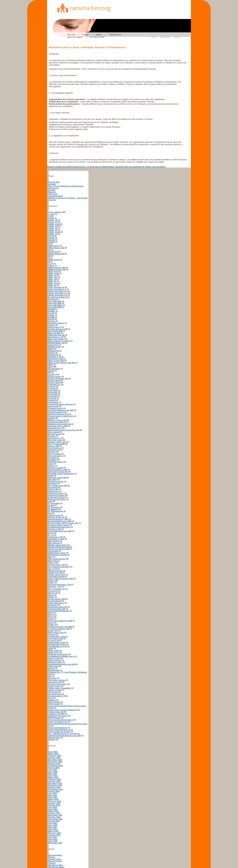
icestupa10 (53, 487)
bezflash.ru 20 (55, 357)
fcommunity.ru (55, 448)
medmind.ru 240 (56, 537)
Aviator (52, 325)
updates (52, 700)
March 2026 (54, 754)
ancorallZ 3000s (56, 305)
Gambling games (56, 462)
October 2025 (55, 764)
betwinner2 (54, 355)
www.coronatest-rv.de (58, 722)
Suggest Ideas (55, 859)
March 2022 (54, 831)
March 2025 (54, 778)
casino (52, 375)
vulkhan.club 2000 (57, 714)
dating (51, 418)
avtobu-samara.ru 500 (58, 329)
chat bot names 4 (56, 412)
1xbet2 (52, 238)
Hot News (53, 484)
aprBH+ (52, 311)
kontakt (177, 37)
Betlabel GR (54, 351)
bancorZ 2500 (55, 333)
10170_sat (53, 222)
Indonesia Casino (56, 493)
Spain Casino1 (55, 660)
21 (50, 250)
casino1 (52, 386)
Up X (51, 698)
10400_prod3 (54, 232)
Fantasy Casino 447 (57, 442)
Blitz (51, 365)
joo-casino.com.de (97, 37)
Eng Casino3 (54, 432)
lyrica (51, 533)
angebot (99, 35)
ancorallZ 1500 (55, 301)
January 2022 (55, 835)
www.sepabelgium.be (58, 728)
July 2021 (53, 837)
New (51, 557)
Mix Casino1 (54, 541)
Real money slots (56, 633)
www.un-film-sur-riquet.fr (60, 732)
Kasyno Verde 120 (57, 517)
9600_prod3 (54, 274)
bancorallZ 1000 (56, 331)
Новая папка (54, 738)
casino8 (52, 400)
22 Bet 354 (53, 252)
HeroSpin (53, 480)
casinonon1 (54, 406)
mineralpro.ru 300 (56, 539)
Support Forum (55, 861)
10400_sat (53, 234)
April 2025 (53, 776)
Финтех (52, 740)
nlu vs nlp (53, 569)
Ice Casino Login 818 (58, 486)
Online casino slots (57, 575)
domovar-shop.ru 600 (58, 426)
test (50, 676)
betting (52, 353)
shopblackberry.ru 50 (58, 646)
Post (51, 617)
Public (51, 625)
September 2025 (56, 766)
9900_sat (53, 281)
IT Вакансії (53, 509)
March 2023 (54, 811)
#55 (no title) (54, 182)
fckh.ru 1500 (54, 446)
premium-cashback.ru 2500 (60, 621)
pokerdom (53, 605)
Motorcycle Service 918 (59, 549)
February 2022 (55, 833)
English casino (55, 434)
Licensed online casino (59, 525)
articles (52, 321)
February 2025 (55, 780)
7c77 (51, 264)
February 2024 (55, 801)
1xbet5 (52, 242)
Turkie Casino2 (55, 690)
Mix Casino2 (54, 543)
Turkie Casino (55, 686)
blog (51, 367)
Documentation (55, 855)
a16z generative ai (57, 287)
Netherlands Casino (57, 553)
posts (51, 619)
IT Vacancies (54, 507)
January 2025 (55, 781)
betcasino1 (53, 345)
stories (52, 668)
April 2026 (53, 752)
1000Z (51, 218)
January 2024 (55, 803)
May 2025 (53, 774)
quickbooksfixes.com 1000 (60, 627)
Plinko (51, 597)
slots (51, 648)
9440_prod (53, 272)
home (153, 37)
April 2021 (53, 839)
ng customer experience (59, 567)
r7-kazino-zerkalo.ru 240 (59, 629)
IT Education (54, 503)
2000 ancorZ (54, 246)
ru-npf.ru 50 (54, 641)
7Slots (51, 266)
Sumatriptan (54, 670)
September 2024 (56, 789)
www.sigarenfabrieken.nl (59, 730)
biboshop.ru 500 (56, 359)
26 (50, 256)
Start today (53, 666)
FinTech (52, 452)
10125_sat (53, 220)
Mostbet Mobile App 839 (59, 547)
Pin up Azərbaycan (57, 589)
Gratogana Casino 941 (58, 472)
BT (50, 373)
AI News (52, 299)
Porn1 (51, 615)
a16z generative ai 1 (57, 289)
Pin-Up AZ (53, 591)
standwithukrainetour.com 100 (62, 664)
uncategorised (55, 694)
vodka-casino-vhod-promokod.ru (63, 710)
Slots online (54, 650)
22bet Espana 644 (56, 254)
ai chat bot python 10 (58, 297)
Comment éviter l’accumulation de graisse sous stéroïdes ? (140, 167)
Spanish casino (55, 662)
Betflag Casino (55, 347)
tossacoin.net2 (55, 682)
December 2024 (55, 783)
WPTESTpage (55, 718)
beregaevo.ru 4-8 (56, 337)
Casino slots (54, 382)
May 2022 (53, 827)
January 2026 (55, 758)
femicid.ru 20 (54, 450)
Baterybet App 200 (57, 335)
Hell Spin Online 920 (58, 478)
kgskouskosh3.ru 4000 (59, 519)
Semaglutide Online (57, 644)
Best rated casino (56, 339)
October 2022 (55, 817)
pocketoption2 (55, 601)
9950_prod (53, 283)
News (51, 563)
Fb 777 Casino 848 (57, 444)
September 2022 (56, 819)
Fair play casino (56, 440)
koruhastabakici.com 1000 (60, 521)
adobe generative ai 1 (58, 291)
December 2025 (55, 760)
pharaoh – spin (55, 587)
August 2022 (54, 821)
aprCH (51, 313)
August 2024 (54, 791)
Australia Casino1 (56, 323)
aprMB (52, 317)
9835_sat (53, 279)
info (50, 501)
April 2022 (53, 829)
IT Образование (56, 511)
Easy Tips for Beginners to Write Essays (66, 186)
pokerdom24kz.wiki (57, 609)
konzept (85, 35)
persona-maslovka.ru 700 (60, 585)
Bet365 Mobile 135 (57, 343)
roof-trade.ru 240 (56, 639)
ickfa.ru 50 (53, 489)
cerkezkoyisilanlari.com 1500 (61, 410)
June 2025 (53, 772)
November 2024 (55, 785)
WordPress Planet (57, 867)
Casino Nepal (55, 381)
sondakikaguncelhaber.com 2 (61, 656)
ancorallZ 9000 (55, 307)
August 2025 (54, 768)
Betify (51, 349)
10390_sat (53, 230)
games (52, 466)
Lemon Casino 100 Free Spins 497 (63, 523)
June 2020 (53, 841)
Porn (51, 613)
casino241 (53, 392)
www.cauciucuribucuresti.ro (61, 720)
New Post (53, 561)
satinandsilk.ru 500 (57, 642)
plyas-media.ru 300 (57, 599)
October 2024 (55, 787)
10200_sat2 (54, 226)
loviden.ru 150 (55, 529)
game (51, 464)
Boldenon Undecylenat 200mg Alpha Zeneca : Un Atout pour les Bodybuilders (81, 167)
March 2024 (54, 799)
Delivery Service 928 (58, 420)
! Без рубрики (55, 212)
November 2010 (55, 843)
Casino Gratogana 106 (58, 379)
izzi (50, 513)
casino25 (53, 396)
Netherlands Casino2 (58, 555)
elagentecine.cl (55, 428)
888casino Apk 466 (57, 268)
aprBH (51, 309)
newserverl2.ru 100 (57, 565)
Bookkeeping (54, 369)
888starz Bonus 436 (57, 270)
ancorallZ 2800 (55, 303)
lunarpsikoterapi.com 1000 (60, 531)
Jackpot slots (55, 515)
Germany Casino (56, 468)
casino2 (52, 388)
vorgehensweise (115, 35)
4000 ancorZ (54, 260)
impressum (165, 37)
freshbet (52, 458)
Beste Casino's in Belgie (59, 341)
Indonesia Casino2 (57, 497)
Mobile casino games (58, 545)
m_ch (51, 535)
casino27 (53, 398)
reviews (52, 635)
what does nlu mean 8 (58, 716)
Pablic (51, 581)
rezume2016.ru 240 (57, 637)
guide (51, 476)
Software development (58, 654)
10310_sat (53, 228)
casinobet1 (53, 402)
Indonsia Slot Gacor (57, 499)
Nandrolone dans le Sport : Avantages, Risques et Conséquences (87, 47)
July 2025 (53, 770)
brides (51, 371)
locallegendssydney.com (59, 527)
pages (51, 583)
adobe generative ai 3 (58, 295)
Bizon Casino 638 (56, 361)
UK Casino (53, 692)
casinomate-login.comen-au (61, 404)
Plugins (52, 857)
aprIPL (52, 315)
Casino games (55, 377)
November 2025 (55, 762)
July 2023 (53, 807)
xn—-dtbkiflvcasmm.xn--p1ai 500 (63, 734)
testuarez (53, 678)
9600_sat (53, 276)
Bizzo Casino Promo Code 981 (62, 363)
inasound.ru (54, 491)
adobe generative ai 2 (58, 293)
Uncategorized (55, 696)
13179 (51, 236)
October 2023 (55, 805)
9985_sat (53, 285)
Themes (52, 863)
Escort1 (52, 436)
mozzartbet (54, 551)
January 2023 (55, 813)
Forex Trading (55, 454)
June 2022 (53, 825)
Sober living (54, 652)
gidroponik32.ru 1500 (58, 470)
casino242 (53, 394)
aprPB (51, 319)
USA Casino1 (54, 702)
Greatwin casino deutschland (61, 474)
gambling (53, 460)
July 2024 (53, 793)
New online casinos (57, 559)
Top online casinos (57, 680)
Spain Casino (55, 658)
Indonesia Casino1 (57, 495)
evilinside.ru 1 (55, 438)
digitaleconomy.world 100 (60, 424)
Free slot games (56, 456)
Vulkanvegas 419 (56, 712)
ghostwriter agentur (75, 37)
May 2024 (53, 795)
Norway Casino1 (56, 571)
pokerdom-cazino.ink (58, 607)
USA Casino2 (54, 704)
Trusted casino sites (58, 684)
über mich (71, 35)
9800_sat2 (53, 278)
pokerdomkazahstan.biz (59, 611)
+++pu (51, 214)
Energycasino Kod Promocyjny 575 (64, 430)
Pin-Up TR (53, 593)
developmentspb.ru (57, 422)
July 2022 (53, 823)
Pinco (51, 595)
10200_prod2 (54, 224)
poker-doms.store (56, 603)
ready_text (53, 631)
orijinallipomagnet (57, 577)
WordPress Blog (56, 865)
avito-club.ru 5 (55, 327)
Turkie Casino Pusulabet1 (60, 688)
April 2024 (53, 797)
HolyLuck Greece (56, 482)
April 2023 (53, 809)
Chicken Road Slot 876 (59, 414)
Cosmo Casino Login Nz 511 (61, 416)
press (51, 623)
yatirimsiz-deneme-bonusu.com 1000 (65, 736)
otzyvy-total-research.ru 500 (61, 579)
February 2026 (55, 756)
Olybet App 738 (55, 573)
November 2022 (55, 815)
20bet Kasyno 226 (56, 248)
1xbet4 (52, 240)
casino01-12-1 (55, 384)
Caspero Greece (56, 408)
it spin (51, 505)
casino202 (53, 390)
